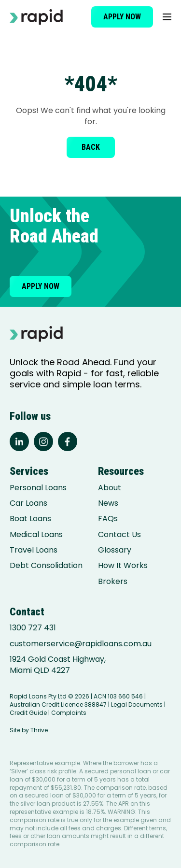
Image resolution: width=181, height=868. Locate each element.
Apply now (122, 17)
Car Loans (28, 503)
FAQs (108, 519)
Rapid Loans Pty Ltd (38, 696)
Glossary (115, 550)
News (108, 503)
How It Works (123, 566)
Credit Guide (28, 713)
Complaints (69, 713)
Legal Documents (137, 704)
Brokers (113, 582)
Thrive (39, 730)
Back (91, 147)
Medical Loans (36, 535)
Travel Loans (34, 550)
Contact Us (119, 535)
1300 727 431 (33, 628)
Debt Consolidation (46, 566)
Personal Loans (38, 488)
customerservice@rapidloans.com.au (81, 644)
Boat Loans (30, 519)
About (110, 488)
